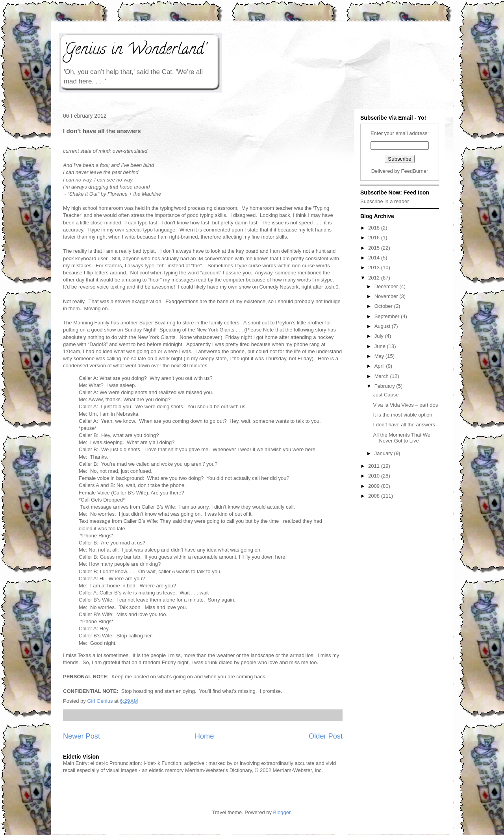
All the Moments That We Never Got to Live (401, 438)
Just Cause (386, 395)
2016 (375, 238)
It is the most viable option (402, 415)
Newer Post (82, 736)
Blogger (282, 812)
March (382, 376)
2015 (375, 248)
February (385, 386)
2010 (375, 476)
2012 (375, 278)
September (388, 316)
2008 (375, 496)
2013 (375, 268)
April (380, 366)
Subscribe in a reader (385, 201)
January (384, 453)
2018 (375, 228)
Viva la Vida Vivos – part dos (405, 405)
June (381, 346)
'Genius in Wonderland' (134, 51)
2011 (375, 466)
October (384, 306)
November (387, 296)
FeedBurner (415, 171)
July (380, 336)
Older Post (326, 736)
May (380, 356)
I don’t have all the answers (404, 425)
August (383, 326)
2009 (375, 486)
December (387, 286)
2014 (375, 258)
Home (205, 736)
